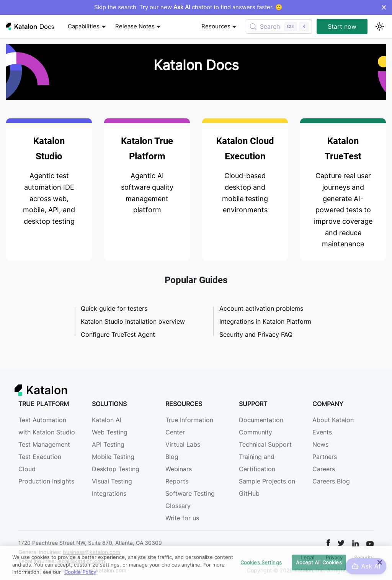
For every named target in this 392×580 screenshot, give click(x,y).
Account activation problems (261, 308)
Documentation (261, 420)
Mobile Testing (113, 457)
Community (256, 432)
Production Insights (46, 481)
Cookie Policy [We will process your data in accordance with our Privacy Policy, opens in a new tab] (80, 572)
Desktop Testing (116, 469)
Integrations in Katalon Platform (265, 321)
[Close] (380, 562)
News (320, 444)
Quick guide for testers (114, 308)
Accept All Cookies (319, 562)
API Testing (108, 444)
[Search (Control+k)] (279, 26)
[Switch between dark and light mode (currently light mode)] (380, 26)
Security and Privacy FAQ (256, 334)
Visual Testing (112, 481)
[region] (196, 563)
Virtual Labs (183, 444)
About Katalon (333, 420)
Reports (177, 481)
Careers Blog (331, 481)
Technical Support (265, 444)
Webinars (179, 469)
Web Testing (110, 432)
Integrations (109, 493)
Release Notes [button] (135, 26)
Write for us (182, 518)
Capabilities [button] (84, 26)
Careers (324, 469)
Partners (325, 457)
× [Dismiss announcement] (384, 7)
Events (322, 432)
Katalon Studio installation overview (133, 321)
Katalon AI (107, 420)
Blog (172, 457)
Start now (342, 26)
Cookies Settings (261, 562)
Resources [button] (216, 26)
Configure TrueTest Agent (118, 334)
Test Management (44, 444)
